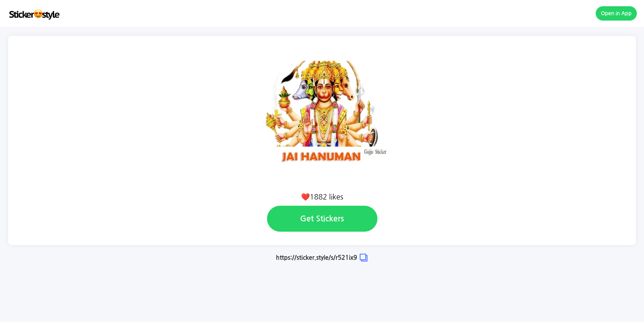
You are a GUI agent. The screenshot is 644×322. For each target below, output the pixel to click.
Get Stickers (322, 219)
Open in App (616, 13)
